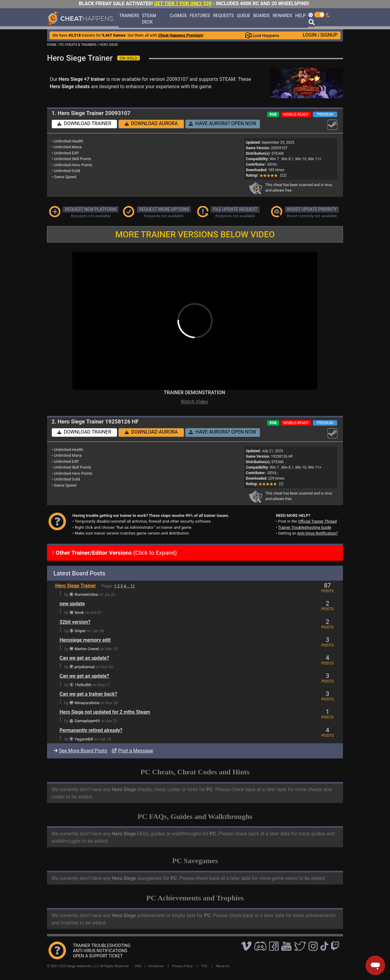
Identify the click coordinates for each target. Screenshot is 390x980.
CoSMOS (178, 16)
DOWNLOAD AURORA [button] (151, 123)
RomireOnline (86, 594)
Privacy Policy (182, 966)
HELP (300, 16)
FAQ (138, 966)
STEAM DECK (149, 19)
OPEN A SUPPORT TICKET (98, 956)
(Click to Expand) (116, 553)
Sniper (80, 631)
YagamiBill (84, 739)
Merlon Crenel (87, 649)
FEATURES (200, 16)
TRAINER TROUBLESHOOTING (102, 946)
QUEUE (244, 16)
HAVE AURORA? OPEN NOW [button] (223, 123)
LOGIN (310, 35)
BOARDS (261, 16)
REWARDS (282, 16)
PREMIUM (325, 114)
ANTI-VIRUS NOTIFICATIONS (100, 951)
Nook (79, 612)
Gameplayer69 (87, 721)
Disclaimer (156, 966)
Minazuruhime (87, 703)
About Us (223, 966)
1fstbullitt (83, 685)
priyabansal (85, 667)
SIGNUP (329, 35)
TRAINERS (129, 16)
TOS (204, 966)
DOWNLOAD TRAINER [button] (84, 123)
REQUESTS (223, 16)
